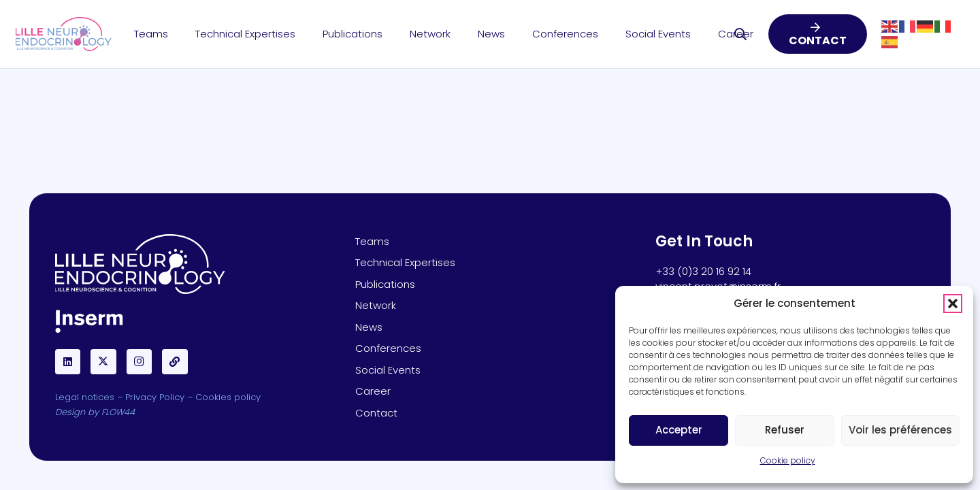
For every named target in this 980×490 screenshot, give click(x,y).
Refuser (785, 430)
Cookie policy (788, 460)
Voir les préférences (900, 430)
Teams (372, 241)
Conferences (388, 348)
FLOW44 (118, 412)
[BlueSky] (175, 362)
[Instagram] (140, 362)
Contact (376, 413)
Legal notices (85, 397)
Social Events (388, 370)
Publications (385, 284)
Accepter (679, 430)
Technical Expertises (405, 262)
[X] (103, 362)
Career (373, 391)
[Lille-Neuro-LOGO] (64, 34)
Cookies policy (228, 397)
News (369, 327)
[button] (953, 304)
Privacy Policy (155, 397)
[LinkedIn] (68, 362)
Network (376, 305)
